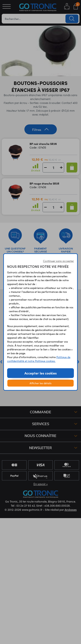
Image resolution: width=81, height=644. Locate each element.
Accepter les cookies (40, 373)
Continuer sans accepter (58, 261)
